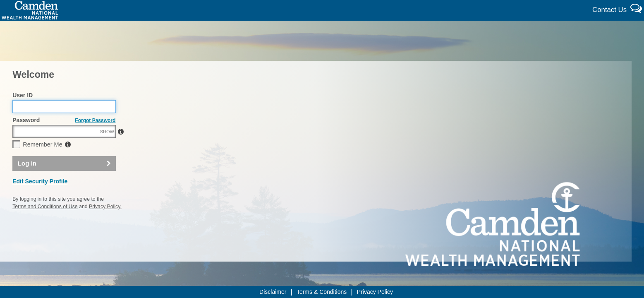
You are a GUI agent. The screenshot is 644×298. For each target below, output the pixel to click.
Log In (27, 181)
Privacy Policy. (105, 224)
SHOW (107, 149)
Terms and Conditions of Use (45, 224)
